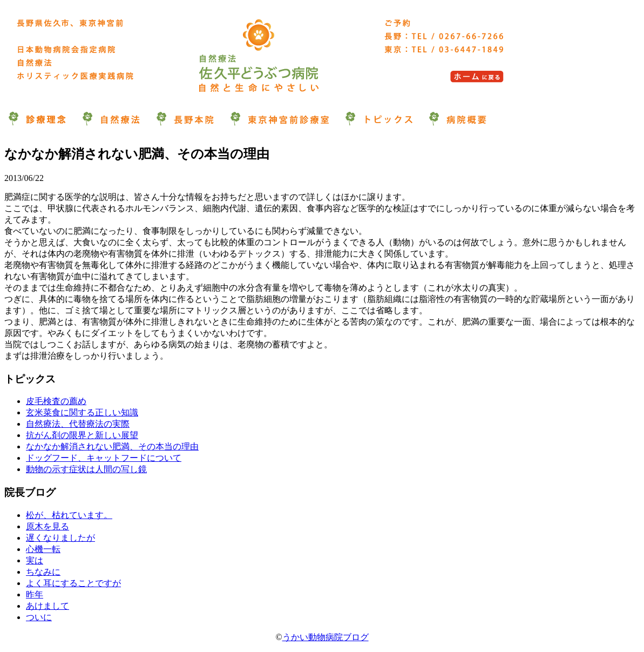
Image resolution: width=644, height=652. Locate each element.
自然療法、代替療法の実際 (78, 424)
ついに (39, 617)
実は (35, 560)
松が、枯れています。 (69, 515)
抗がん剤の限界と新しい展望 (82, 435)
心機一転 (43, 549)
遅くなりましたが (60, 538)
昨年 (35, 594)
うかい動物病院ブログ (326, 637)
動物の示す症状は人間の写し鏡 (86, 469)
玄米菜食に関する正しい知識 (82, 412)
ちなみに (43, 572)
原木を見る (48, 526)
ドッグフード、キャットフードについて (104, 458)
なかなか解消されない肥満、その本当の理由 (112, 446)
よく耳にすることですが (73, 583)
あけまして (48, 606)
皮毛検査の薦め (56, 401)
